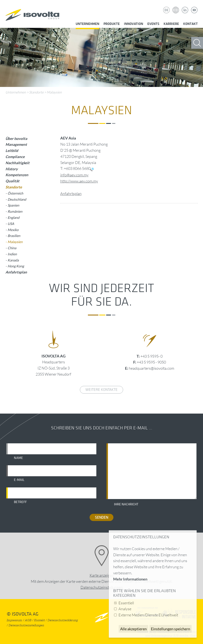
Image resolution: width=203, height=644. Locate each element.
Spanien (13, 205)
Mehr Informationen (130, 579)
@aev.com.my (78, 175)
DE (166, 10)
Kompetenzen (17, 175)
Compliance (15, 157)
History (12, 169)
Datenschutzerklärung (63, 620)
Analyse (125, 609)
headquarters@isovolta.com (151, 368)
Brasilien (14, 236)
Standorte (36, 92)
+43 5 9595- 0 (151, 356)
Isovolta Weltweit (176, 7)
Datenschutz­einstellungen (102, 587)
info (63, 175)
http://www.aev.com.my (79, 181)
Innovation (134, 24)
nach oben (101, 617)
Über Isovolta (16, 139)
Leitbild (12, 151)
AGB (28, 620)
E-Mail (19, 480)
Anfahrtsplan (71, 193)
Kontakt (190, 24)
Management (16, 144)
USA (11, 224)
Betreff (20, 502)
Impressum (14, 620)
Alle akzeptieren (133, 629)
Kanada (13, 260)
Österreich (15, 193)
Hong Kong (16, 266)
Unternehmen (87, 24)
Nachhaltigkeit (17, 163)
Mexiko (13, 230)
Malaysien (54, 92)
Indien (12, 254)
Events (153, 24)
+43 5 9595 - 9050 (151, 362)
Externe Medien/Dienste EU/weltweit (148, 615)
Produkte (112, 24)
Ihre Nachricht (126, 504)
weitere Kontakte (101, 390)
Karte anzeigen (102, 575)
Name (18, 458)
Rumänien (15, 211)
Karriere (171, 24)
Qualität (12, 181)
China (12, 248)
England (13, 217)
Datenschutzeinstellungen (26, 625)
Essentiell (126, 603)
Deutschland (17, 199)
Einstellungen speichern (171, 629)
